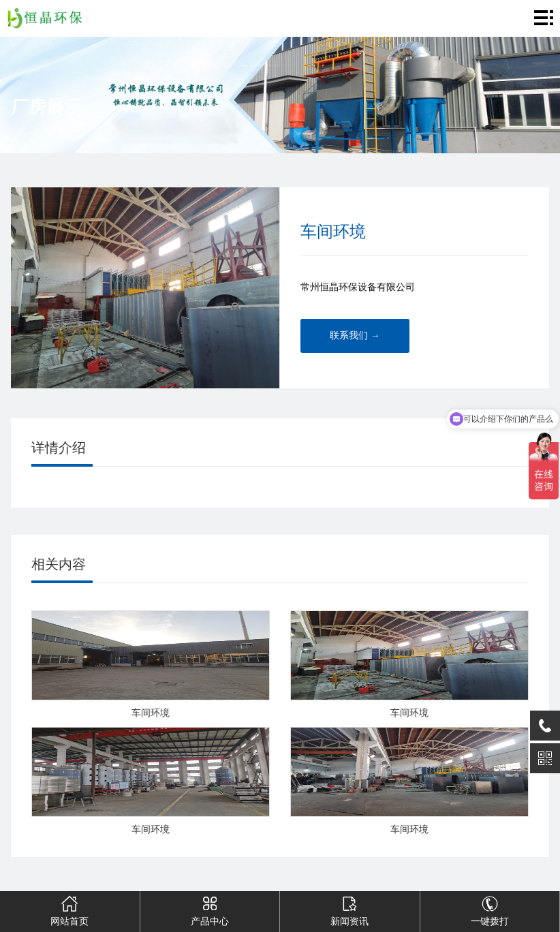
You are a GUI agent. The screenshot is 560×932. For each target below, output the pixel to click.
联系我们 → (355, 336)
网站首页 (69, 909)
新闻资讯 (349, 909)
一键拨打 (490, 909)
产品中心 (210, 909)
